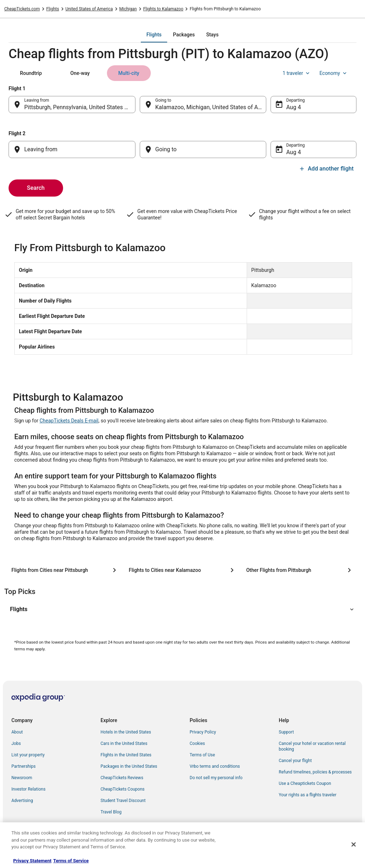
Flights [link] (53, 9)
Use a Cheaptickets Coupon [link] (305, 783)
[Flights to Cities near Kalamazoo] (182, 570)
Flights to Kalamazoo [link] (163, 9)
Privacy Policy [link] (203, 732)
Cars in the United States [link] (124, 743)
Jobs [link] (16, 743)
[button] (182, 609)
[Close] (354, 844)
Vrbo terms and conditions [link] (215, 766)
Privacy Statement (32, 861)
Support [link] (286, 732)
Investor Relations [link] (29, 789)
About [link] (17, 732)
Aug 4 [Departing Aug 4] (294, 107)
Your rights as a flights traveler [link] (308, 795)
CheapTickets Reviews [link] (122, 778)
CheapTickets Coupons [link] (123, 789)
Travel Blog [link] (111, 812)
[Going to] (203, 149)
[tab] (154, 35)
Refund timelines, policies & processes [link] (315, 772)
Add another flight (326, 169)
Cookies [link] (197, 743)
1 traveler (297, 73)
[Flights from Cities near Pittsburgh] (65, 570)
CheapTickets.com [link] (22, 9)
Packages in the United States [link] (129, 766)
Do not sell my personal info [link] (216, 778)
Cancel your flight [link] (295, 761)
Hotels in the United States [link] (126, 732)
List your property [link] (28, 755)
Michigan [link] (128, 9)
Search (36, 188)
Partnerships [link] (24, 766)
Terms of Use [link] (202, 755)
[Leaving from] (72, 149)
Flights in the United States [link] (126, 755)
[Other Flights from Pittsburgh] (300, 570)
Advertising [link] (22, 801)
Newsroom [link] (22, 778)
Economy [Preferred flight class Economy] (334, 73)
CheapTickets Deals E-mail (69, 421)
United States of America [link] (89, 9)
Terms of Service (71, 861)
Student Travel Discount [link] (123, 801)
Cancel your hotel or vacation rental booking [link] (312, 746)
